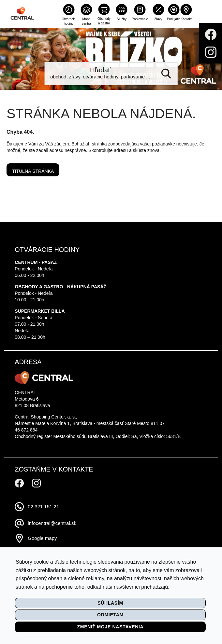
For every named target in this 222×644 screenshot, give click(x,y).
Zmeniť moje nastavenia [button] (111, 627)
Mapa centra (86, 21)
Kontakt (186, 19)
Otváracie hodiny (69, 21)
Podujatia (174, 19)
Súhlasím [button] (110, 603)
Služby (122, 19)
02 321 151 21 (43, 507)
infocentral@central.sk (52, 523)
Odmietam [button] (110, 615)
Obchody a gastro (104, 21)
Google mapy (42, 538)
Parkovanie (140, 19)
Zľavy (158, 19)
